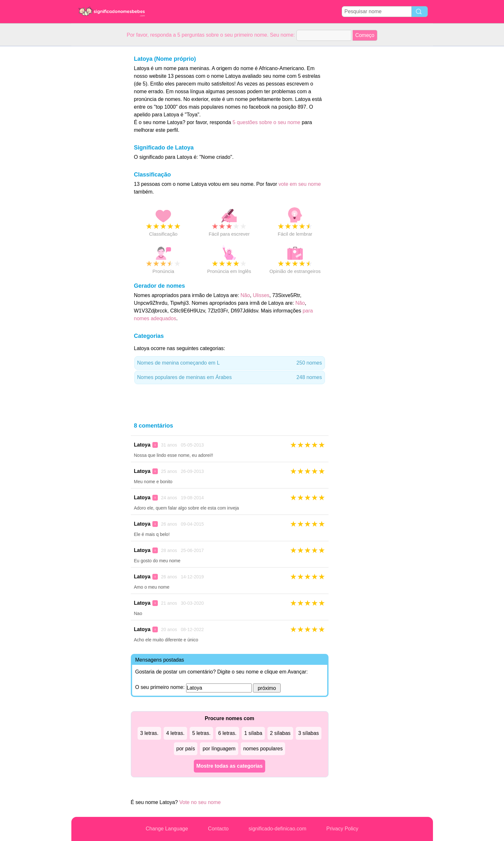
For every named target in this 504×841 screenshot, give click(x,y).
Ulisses (261, 295)
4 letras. (175, 733)
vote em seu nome (300, 184)
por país (186, 749)
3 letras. (149, 733)
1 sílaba (253, 733)
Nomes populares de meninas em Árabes (230, 377)
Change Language (167, 829)
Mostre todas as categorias (230, 766)
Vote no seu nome (200, 802)
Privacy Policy (342, 829)
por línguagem (219, 749)
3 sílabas (309, 733)
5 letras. (201, 733)
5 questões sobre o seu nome (266, 122)
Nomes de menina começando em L (230, 363)
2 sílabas (280, 733)
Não (245, 295)
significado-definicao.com (277, 829)
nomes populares (263, 749)
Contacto (218, 829)
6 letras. (227, 733)
